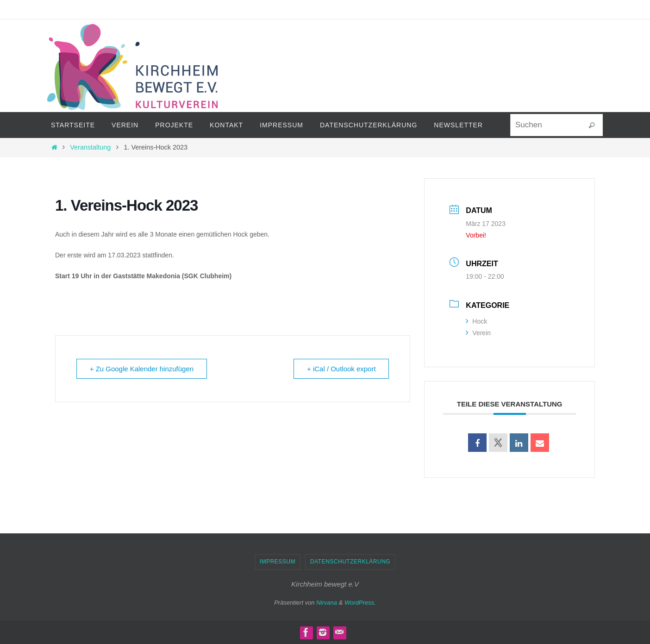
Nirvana (327, 603)
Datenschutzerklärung (350, 562)
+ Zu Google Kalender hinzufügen (142, 369)
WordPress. (360, 603)
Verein (478, 333)
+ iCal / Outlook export (341, 369)
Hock (476, 321)
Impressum (278, 562)
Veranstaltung (90, 147)
